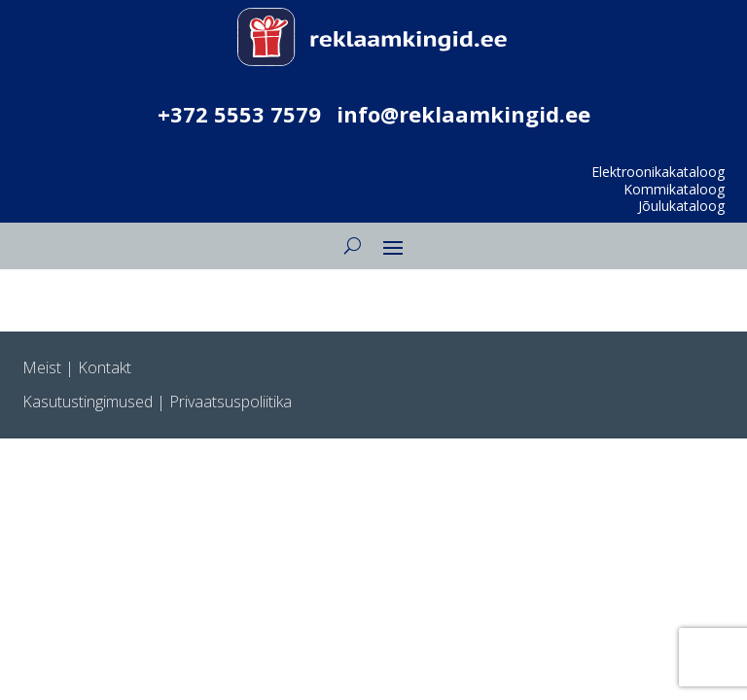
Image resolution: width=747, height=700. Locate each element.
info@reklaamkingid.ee (463, 114)
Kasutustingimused (88, 402)
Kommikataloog (674, 189)
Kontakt (105, 367)
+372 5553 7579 (239, 114)
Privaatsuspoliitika (231, 402)
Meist (42, 367)
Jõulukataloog (681, 206)
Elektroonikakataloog (658, 172)
